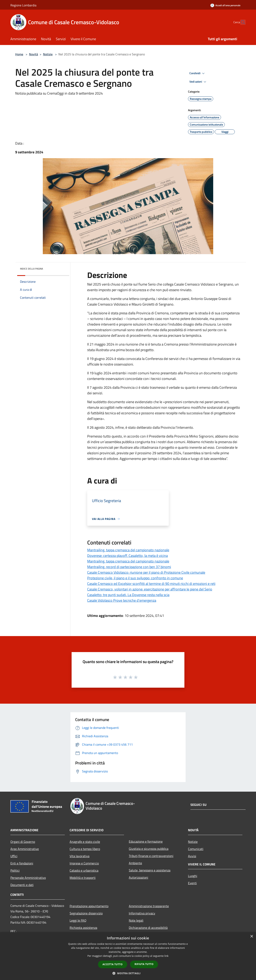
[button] (128, 973)
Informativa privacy (142, 913)
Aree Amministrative (25, 849)
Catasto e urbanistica (84, 870)
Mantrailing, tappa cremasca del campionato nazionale (128, 550)
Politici (15, 870)
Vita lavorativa (79, 856)
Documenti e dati (22, 885)
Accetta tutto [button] (113, 964)
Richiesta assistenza (83, 928)
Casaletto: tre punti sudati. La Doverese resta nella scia (128, 595)
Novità (33, 54)
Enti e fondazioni (22, 863)
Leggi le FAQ (78, 920)
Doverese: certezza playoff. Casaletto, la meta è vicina (127, 556)
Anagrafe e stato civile (85, 842)
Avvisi (192, 856)
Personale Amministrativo (28, 878)
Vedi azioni (198, 82)
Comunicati (196, 849)
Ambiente (135, 863)
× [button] (251, 937)
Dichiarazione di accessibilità (148, 928)
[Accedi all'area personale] (225, 5)
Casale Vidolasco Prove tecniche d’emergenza (122, 600)
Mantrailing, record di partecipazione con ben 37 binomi (129, 567)
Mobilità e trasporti (83, 878)
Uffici (14, 856)
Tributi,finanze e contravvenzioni (151, 856)
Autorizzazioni (138, 877)
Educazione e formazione (146, 841)
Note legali (136, 920)
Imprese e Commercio (84, 863)
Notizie (48, 54)
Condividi (198, 73)
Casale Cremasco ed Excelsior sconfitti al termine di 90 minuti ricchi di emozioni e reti (151, 584)
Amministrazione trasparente (149, 906)
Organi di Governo (23, 842)
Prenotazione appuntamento (89, 906)
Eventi (192, 883)
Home (19, 54)
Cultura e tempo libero (85, 849)
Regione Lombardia (23, 5)
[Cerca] (241, 22)
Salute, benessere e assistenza (150, 870)
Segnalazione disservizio (86, 913)
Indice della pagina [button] (31, 269)
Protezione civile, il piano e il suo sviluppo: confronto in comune (135, 578)
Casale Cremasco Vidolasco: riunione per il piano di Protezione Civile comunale (146, 572)
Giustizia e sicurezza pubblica (149, 849)
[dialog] (128, 956)
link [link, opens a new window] (166, 956)
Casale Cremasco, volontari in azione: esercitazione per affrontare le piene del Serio (150, 589)
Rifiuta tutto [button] (144, 964)
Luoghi (193, 876)
